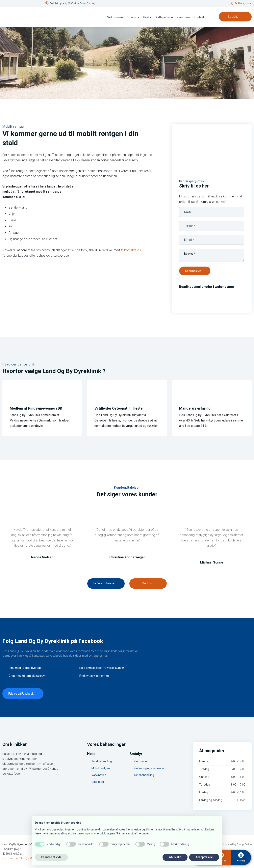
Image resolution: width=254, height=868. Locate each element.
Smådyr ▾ (133, 17)
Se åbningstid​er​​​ (243, 3)
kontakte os (133, 250)
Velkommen (115, 17)
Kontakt (199, 17)
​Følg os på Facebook (21, 694)
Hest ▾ (147, 17)
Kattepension (164, 17)
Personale (183, 17)
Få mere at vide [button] (51, 857)
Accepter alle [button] (204, 857)
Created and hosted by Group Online (231, 844)
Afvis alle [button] (175, 857)
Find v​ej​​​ (91, 3)
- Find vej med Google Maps (20, 858)
